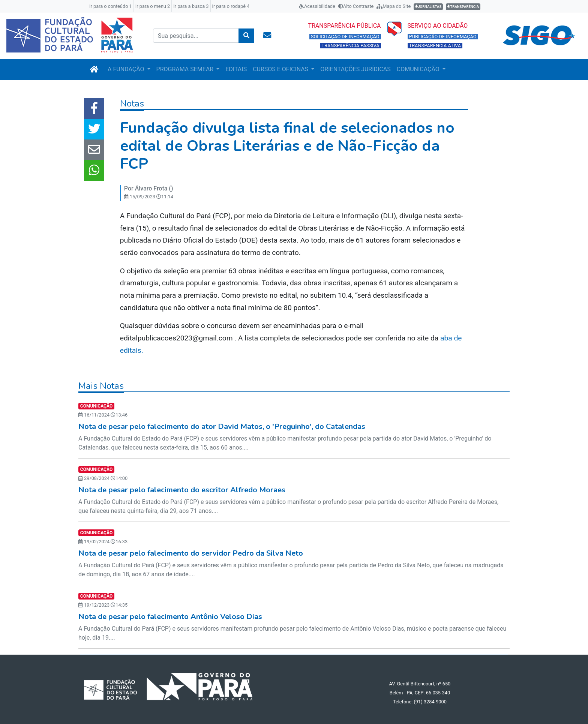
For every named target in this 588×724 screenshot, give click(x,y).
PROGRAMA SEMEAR (186, 69)
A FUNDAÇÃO (127, 69)
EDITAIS (236, 69)
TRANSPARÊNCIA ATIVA (435, 46)
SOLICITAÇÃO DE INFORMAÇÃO (345, 37)
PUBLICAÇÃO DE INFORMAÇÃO (443, 37)
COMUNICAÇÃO (419, 69)
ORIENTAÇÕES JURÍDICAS (355, 69)
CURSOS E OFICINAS (281, 69)
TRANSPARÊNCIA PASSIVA (350, 46)
